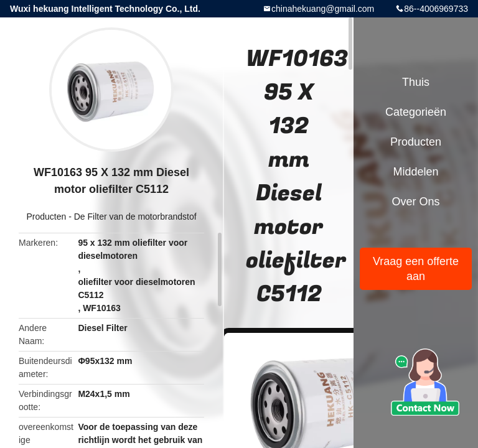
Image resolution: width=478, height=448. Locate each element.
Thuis (416, 82)
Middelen (415, 172)
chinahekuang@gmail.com (323, 9)
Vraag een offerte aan (416, 269)
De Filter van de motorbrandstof (135, 217)
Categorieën (416, 112)
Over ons (415, 202)
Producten (46, 217)
